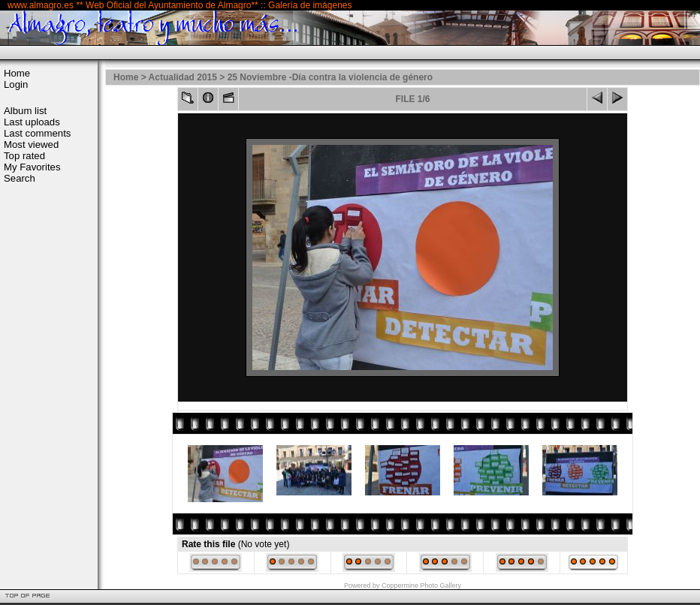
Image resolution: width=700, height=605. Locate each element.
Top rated (24, 156)
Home (17, 73)
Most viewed (31, 144)
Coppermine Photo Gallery (421, 585)
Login (16, 84)
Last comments (37, 133)
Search (20, 178)
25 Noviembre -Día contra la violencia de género (330, 77)
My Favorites (32, 167)
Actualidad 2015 (183, 77)
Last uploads (32, 122)
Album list (25, 111)
